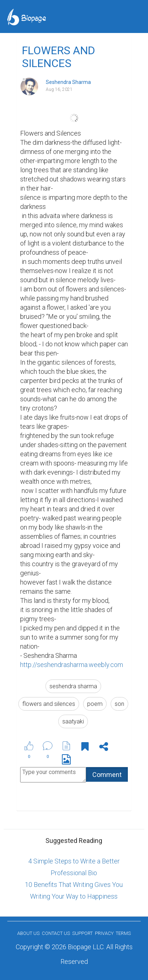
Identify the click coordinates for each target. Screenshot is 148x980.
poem (95, 704)
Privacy (104, 933)
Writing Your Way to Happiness (74, 896)
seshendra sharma (73, 686)
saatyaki (73, 721)
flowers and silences (49, 704)
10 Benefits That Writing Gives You (74, 885)
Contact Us (56, 933)
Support (82, 933)
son (119, 704)
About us (28, 933)
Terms (123, 933)
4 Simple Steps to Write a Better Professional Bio (74, 867)
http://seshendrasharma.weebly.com (72, 665)
